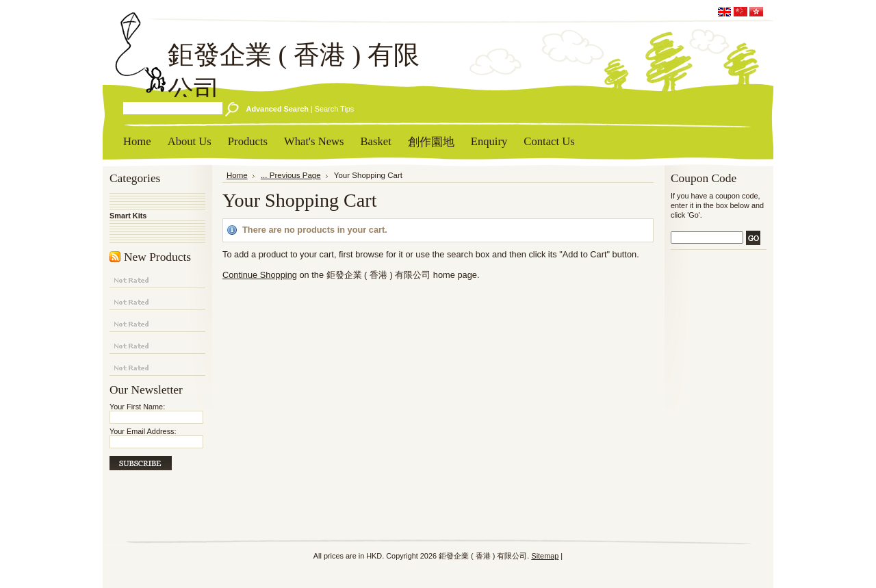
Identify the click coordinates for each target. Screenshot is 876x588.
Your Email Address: (143, 431)
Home (237, 175)
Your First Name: (137, 407)
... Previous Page (291, 175)
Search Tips (334, 109)
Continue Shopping (260, 275)
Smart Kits (128, 216)
